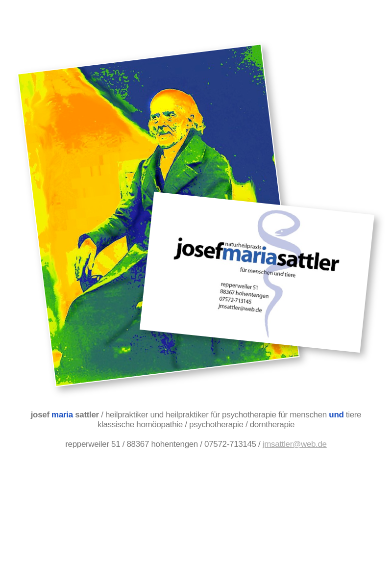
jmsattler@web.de (295, 444)
